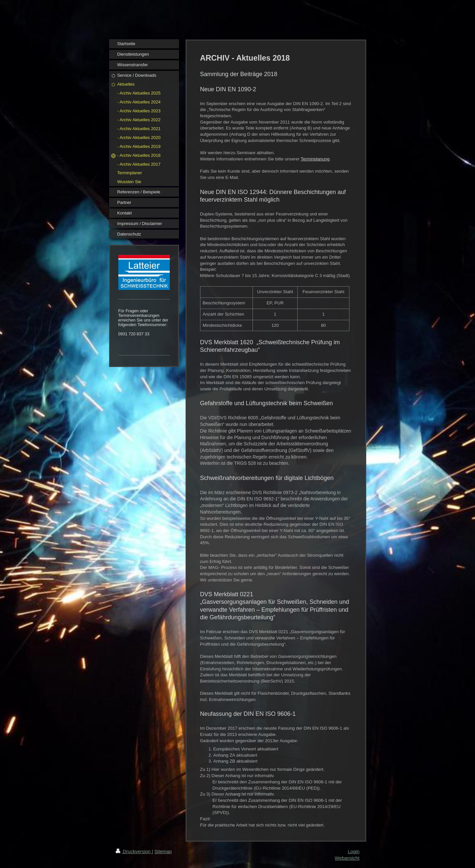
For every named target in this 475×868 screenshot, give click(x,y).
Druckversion (134, 852)
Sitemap (163, 852)
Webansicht (347, 858)
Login (354, 852)
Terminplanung (315, 159)
